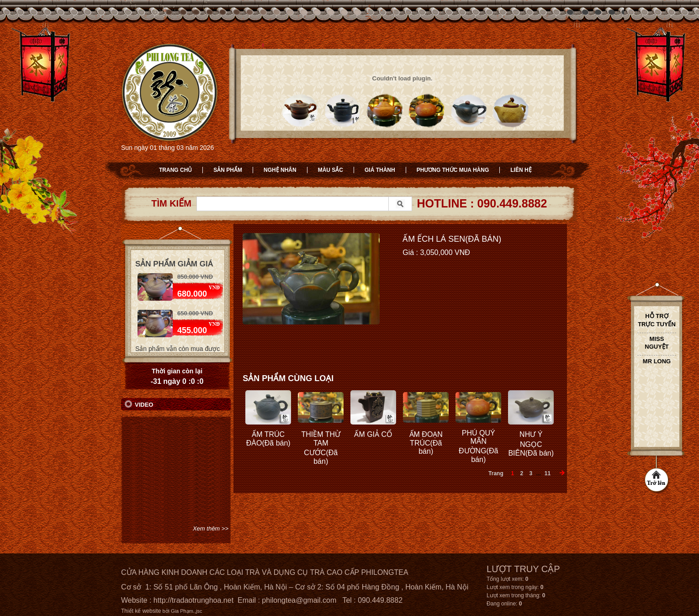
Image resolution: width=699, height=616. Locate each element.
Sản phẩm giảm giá (174, 264)
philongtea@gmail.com (299, 600)
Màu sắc (331, 170)
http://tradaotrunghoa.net (193, 600)
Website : (137, 600)
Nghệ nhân (280, 170)
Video (144, 405)
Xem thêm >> (211, 528)
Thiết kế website (141, 611)
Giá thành (380, 170)
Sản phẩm (228, 170)
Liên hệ (521, 170)
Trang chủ (175, 170)
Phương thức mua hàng (453, 170)
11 (548, 473)
